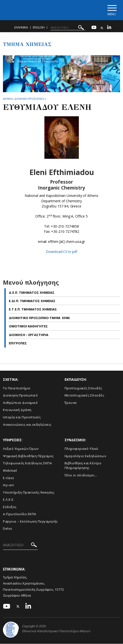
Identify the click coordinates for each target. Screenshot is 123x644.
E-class (9, 478)
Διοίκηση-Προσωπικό (20, 395)
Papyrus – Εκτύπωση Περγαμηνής (30, 522)
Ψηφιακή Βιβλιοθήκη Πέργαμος (28, 456)
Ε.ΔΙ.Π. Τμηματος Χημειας (32, 301)
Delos (8, 529)
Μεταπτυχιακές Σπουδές (84, 395)
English (39, 28)
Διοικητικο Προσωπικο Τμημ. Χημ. (40, 318)
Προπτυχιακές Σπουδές (83, 388)
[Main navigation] (112, 10)
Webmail (10, 471)
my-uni (8, 485)
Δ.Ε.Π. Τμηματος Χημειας (32, 293)
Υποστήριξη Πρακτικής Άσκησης (29, 492)
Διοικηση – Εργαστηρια (29, 335)
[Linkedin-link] (109, 28)
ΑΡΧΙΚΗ (8, 99)
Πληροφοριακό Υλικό (81, 449)
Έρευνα (71, 403)
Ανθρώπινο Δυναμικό (20, 403)
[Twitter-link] (102, 28)
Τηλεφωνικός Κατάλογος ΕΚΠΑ (27, 463)
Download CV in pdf (61, 252)
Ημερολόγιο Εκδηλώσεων (85, 456)
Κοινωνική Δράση (17, 410)
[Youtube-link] (94, 28)
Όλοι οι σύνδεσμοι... (81, 475)
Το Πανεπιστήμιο (17, 388)
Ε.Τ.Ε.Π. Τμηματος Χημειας (33, 309)
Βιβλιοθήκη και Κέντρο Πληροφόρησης (83, 466)
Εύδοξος (10, 507)
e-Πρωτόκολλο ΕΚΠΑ (20, 514)
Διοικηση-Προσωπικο (29, 99)
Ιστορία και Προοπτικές (22, 417)
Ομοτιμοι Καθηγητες (28, 326)
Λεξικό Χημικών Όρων (21, 449)
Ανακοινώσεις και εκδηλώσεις (27, 424)
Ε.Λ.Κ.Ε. (9, 500)
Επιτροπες (18, 343)
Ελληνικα (21, 28)
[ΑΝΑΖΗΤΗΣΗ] (68, 28)
